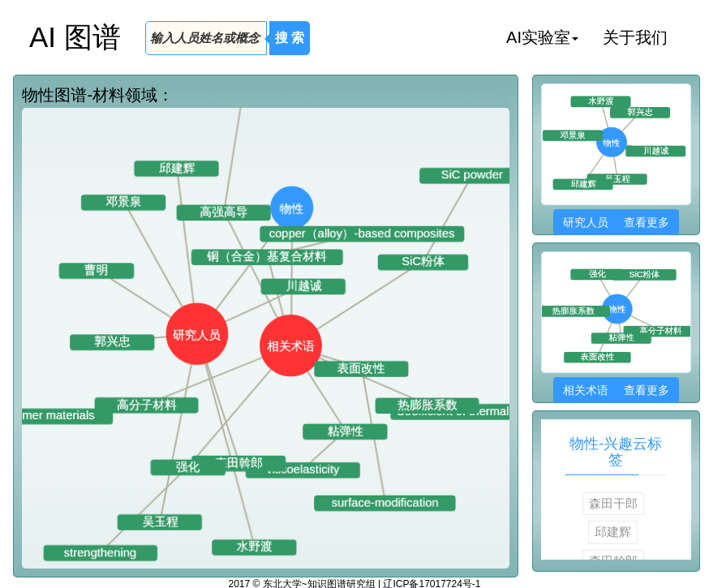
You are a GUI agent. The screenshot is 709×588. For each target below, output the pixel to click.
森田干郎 (613, 503)
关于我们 (635, 37)
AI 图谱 (75, 37)
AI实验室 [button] (542, 37)
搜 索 (290, 38)
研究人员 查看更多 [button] (616, 222)
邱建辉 (613, 532)
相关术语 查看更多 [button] (616, 390)
